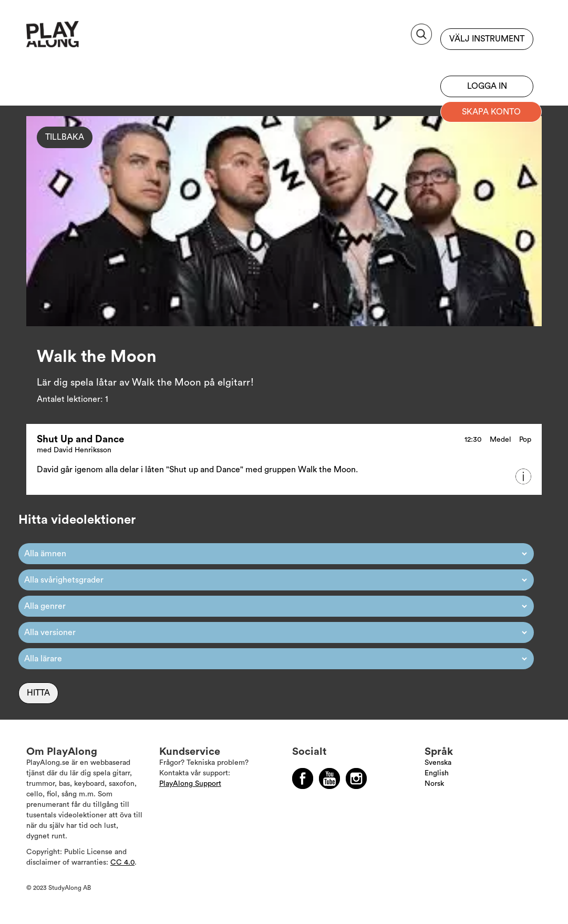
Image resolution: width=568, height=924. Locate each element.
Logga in (487, 86)
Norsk (434, 784)
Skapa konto (491, 112)
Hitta (38, 693)
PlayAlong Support (190, 784)
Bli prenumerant (487, 60)
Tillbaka (65, 137)
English (437, 773)
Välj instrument (487, 39)
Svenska (438, 763)
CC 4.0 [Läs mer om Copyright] (122, 863)
